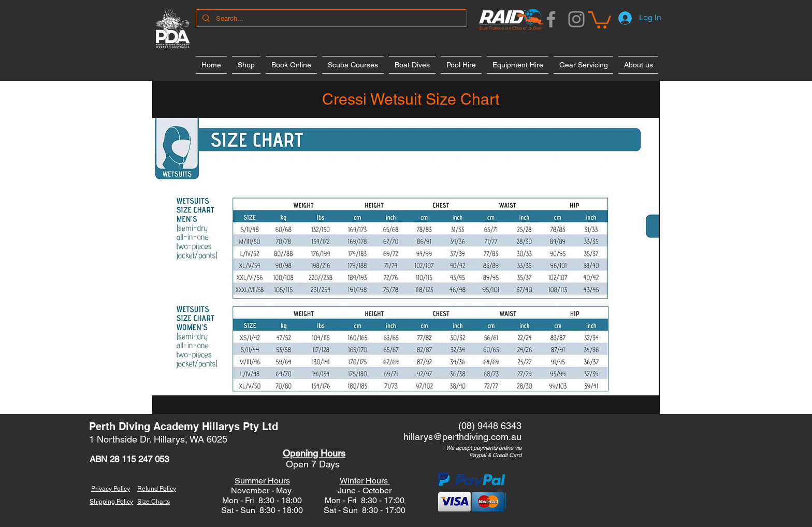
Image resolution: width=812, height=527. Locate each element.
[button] (600, 19)
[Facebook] (551, 19)
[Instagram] (576, 19)
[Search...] (330, 19)
